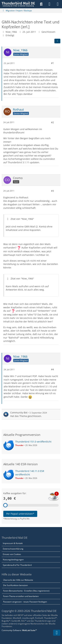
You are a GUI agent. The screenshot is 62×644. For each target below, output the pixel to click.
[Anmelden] (49, 4)
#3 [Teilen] (52, 191)
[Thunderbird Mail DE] (18, 4)
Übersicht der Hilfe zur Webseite (18, 580)
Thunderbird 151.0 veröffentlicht (33, 442)
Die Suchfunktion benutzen (15, 585)
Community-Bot (19, 413)
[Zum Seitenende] (57, 633)
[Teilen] (57, 41)
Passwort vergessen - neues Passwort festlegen (25, 602)
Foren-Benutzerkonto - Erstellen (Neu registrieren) (26, 591)
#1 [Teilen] (52, 63)
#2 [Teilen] (52, 122)
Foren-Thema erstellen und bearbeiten (21, 596)
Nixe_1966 (11, 32)
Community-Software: (19, 630)
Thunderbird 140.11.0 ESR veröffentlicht (30, 473)
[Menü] (58, 4)
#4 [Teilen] (52, 369)
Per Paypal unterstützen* (20, 514)
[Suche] (41, 4)
